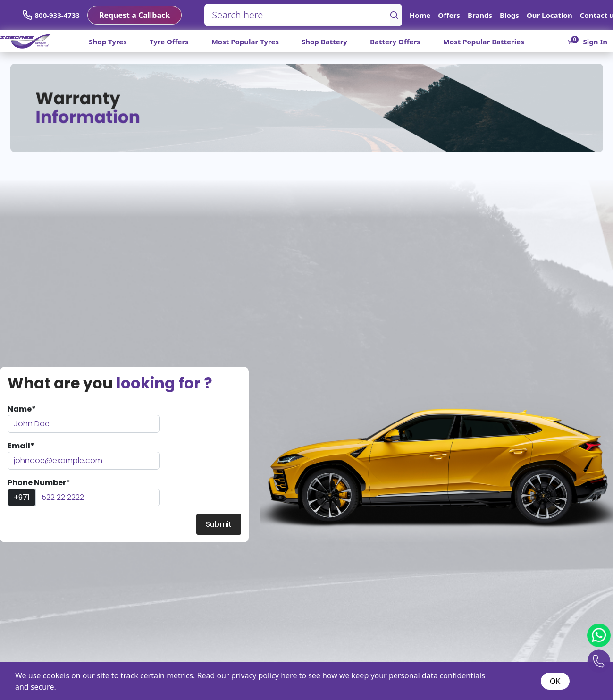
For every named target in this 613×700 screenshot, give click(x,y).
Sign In (595, 42)
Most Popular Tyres (245, 42)
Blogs (509, 15)
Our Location (550, 15)
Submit (219, 524)
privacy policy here (264, 675)
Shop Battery (324, 42)
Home (420, 15)
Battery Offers (395, 42)
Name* (22, 409)
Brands (480, 15)
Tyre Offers (169, 42)
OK (555, 681)
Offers (449, 15)
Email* (21, 446)
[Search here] (297, 15)
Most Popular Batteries (484, 42)
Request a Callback (134, 15)
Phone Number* (39, 483)
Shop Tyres (108, 42)
